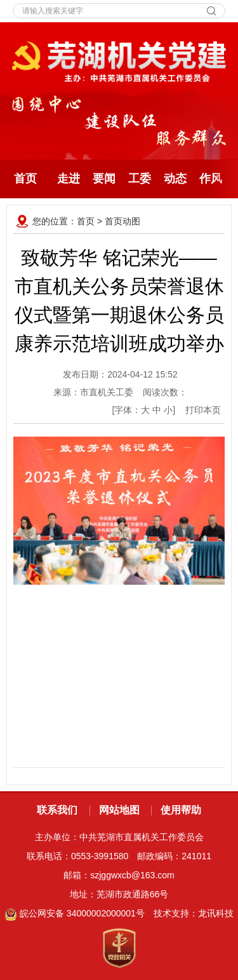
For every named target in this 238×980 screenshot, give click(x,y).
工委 (140, 179)
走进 (69, 179)
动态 (175, 179)
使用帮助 (181, 810)
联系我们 (57, 810)
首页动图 (122, 221)
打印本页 (203, 410)
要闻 (104, 179)
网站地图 (119, 810)
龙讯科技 (216, 913)
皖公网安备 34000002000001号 (75, 913)
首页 (25, 179)
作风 (211, 179)
